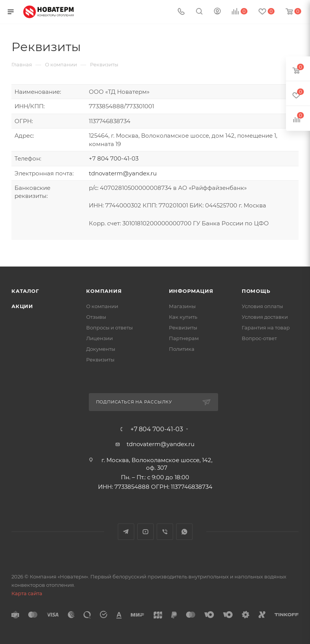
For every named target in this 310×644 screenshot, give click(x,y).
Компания (104, 291)
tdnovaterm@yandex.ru (123, 173)
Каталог (25, 291)
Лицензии (100, 338)
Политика (182, 349)
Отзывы (96, 317)
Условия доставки (265, 317)
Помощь (256, 291)
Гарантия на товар (266, 328)
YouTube (145, 532)
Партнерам (184, 338)
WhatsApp (184, 532)
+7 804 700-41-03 (114, 158)
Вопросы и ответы (109, 328)
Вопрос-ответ (259, 338)
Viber (165, 532)
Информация (191, 291)
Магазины (182, 306)
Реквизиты (100, 360)
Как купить (183, 317)
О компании (102, 306)
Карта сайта (27, 593)
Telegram (126, 532)
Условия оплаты (262, 306)
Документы (101, 349)
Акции (22, 306)
